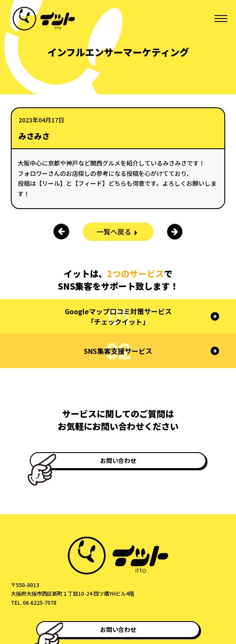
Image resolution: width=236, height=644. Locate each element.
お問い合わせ (118, 460)
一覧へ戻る (114, 231)
